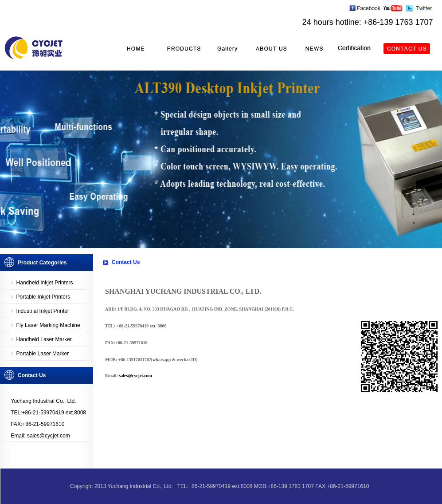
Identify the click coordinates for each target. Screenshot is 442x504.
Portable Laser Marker (43, 354)
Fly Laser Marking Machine (48, 325)
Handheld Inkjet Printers (45, 283)
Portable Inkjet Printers (43, 297)
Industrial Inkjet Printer (43, 311)
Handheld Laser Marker (44, 339)
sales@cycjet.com (135, 376)
